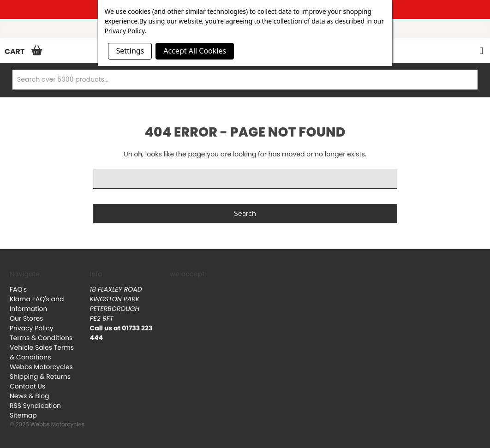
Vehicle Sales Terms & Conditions (42, 352)
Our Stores (26, 318)
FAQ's (18, 289)
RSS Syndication (35, 406)
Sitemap (23, 415)
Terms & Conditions (41, 338)
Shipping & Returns (40, 376)
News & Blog (30, 396)
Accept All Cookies (195, 51)
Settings (130, 51)
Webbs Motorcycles (41, 367)
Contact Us (27, 386)
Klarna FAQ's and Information (37, 304)
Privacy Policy (32, 328)
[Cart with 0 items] (21, 51)
